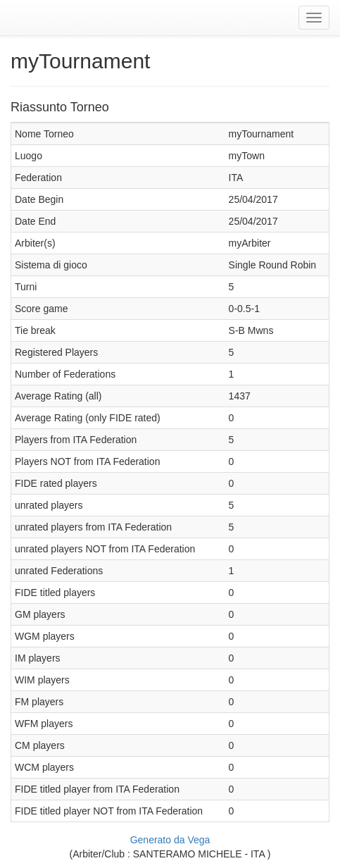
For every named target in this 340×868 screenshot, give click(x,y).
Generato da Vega (170, 840)
